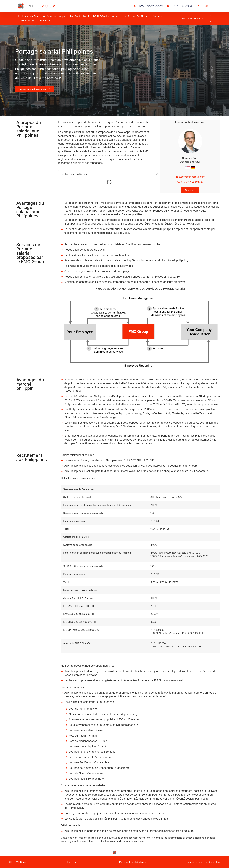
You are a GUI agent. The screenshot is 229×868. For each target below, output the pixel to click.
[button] (157, 174)
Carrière (157, 17)
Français (45, 21)
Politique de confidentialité (133, 862)
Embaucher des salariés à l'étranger (42, 17)
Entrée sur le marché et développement (95, 17)
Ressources (28, 21)
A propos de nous (136, 17)
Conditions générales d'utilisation (203, 862)
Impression (73, 862)
